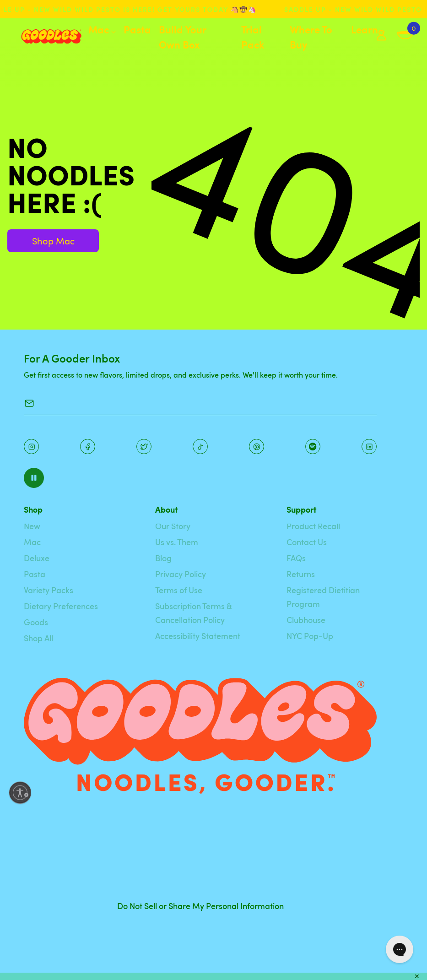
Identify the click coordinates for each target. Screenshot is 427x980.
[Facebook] (88, 447)
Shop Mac (53, 241)
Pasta (137, 29)
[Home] (44, 37)
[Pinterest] (144, 447)
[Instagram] (31, 447)
